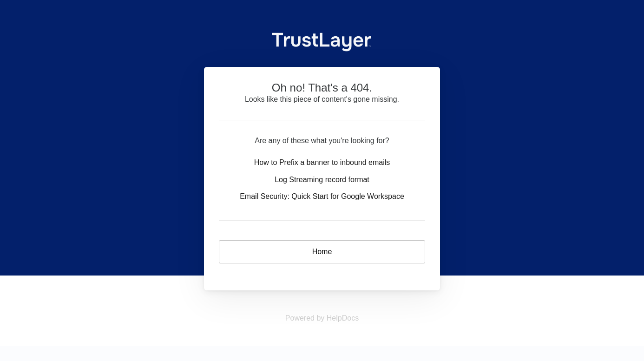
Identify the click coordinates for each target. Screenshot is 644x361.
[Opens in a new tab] (322, 318)
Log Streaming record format (322, 180)
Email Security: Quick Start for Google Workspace (322, 196)
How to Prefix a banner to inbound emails (322, 162)
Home (322, 252)
